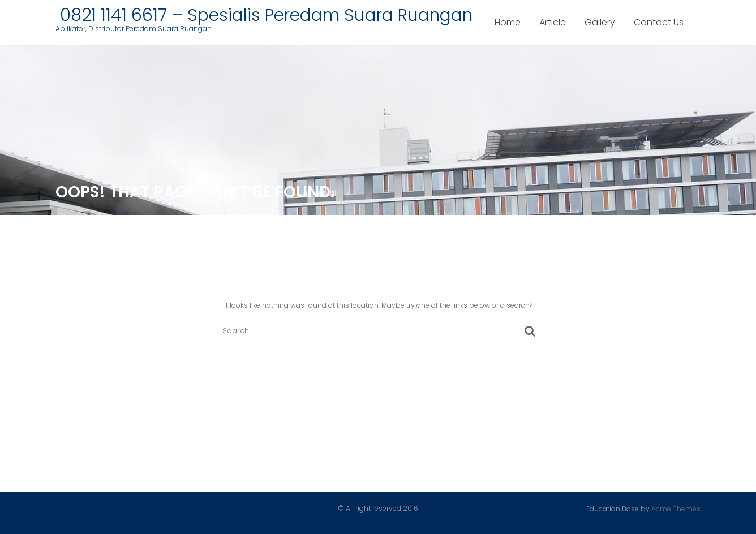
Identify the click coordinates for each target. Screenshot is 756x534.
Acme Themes (676, 508)
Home (508, 22)
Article (553, 22)
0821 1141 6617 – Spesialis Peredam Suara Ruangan (264, 15)
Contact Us (659, 22)
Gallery (600, 22)
